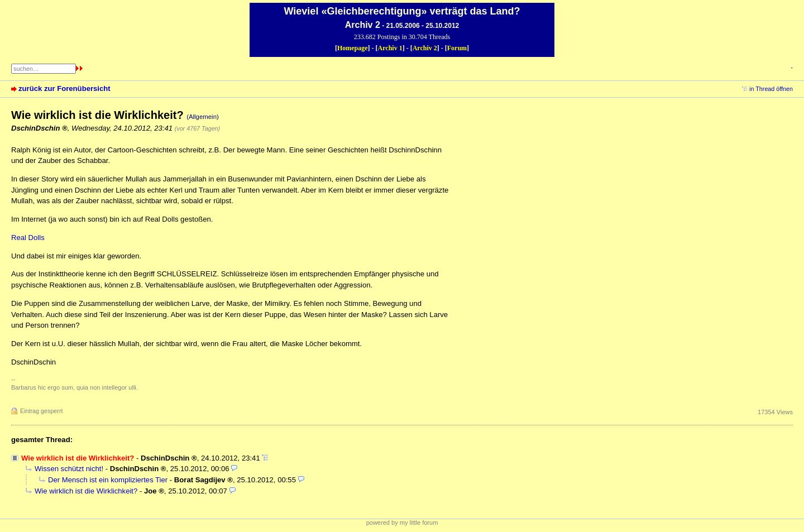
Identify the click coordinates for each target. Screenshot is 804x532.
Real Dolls (28, 238)
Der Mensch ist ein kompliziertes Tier (108, 480)
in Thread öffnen (771, 89)
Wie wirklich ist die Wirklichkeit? (86, 491)
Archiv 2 (425, 48)
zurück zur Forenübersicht (64, 88)
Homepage (353, 48)
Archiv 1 (390, 48)
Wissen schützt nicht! (69, 469)
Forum (457, 48)
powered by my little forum (402, 523)
